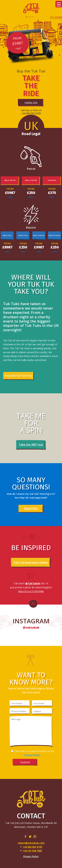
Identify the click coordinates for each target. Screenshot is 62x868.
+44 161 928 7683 (32, 851)
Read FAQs (31, 508)
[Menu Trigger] (59, 4)
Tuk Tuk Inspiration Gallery (31, 562)
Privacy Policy (31, 856)
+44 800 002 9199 (31, 113)
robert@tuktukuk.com (31, 843)
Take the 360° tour (31, 445)
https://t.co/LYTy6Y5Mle (31, 591)
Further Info (31, 102)
